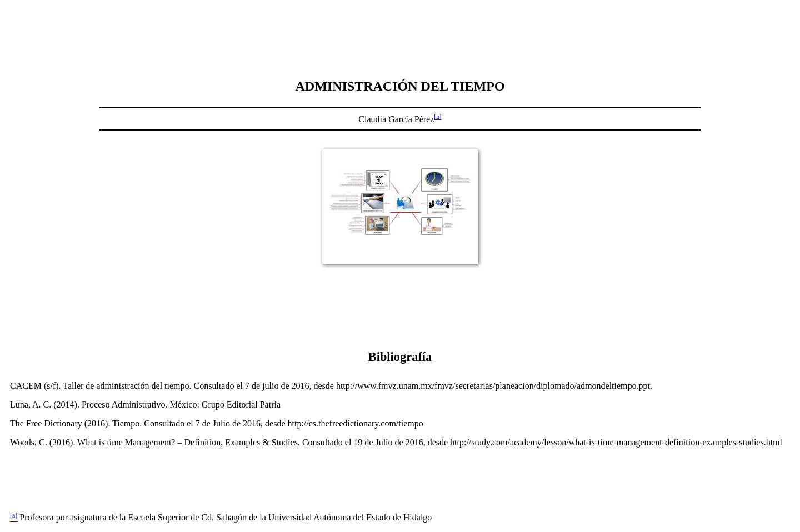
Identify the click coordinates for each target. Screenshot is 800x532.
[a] (437, 117)
